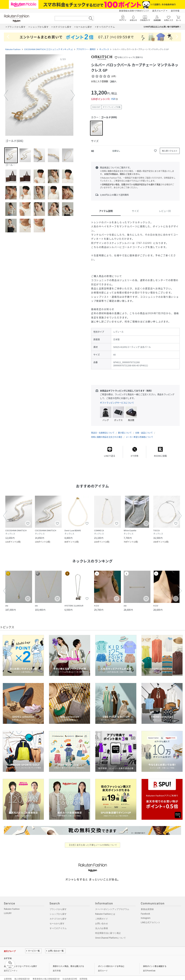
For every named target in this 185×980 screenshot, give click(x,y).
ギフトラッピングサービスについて (117, 403)
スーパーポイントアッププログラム (112, 906)
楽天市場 (175, 11)
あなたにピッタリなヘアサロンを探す (20, 963)
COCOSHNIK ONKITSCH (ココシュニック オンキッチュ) (48, 49)
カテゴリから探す (58, 915)
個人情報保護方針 (22, 975)
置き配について (125, 429)
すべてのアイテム (58, 925)
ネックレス (104, 49)
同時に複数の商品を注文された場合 (107, 433)
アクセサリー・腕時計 (86, 49)
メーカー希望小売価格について (139, 433)
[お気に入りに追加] (155, 151)
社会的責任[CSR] (70, 975)
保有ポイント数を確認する (155, 963)
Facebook (145, 910)
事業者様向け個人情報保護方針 (46, 975)
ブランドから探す (58, 906)
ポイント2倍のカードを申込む (111, 963)
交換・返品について (144, 429)
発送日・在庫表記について (103, 429)
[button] (39, 95)
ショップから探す (58, 910)
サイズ (135, 211)
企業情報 (8, 975)
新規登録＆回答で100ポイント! (134, 11)
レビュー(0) (165, 211)
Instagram (146, 915)
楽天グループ (159, 11)
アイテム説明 (106, 211)
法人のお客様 (102, 925)
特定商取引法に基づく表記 (108, 930)
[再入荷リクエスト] (170, 151)
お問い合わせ (102, 920)
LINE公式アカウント (151, 919)
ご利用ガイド (102, 915)
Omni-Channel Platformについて (110, 934)
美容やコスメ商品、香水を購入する (68, 963)
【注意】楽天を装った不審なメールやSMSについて (93, 841)
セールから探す (57, 920)
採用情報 (83, 975)
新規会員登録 (147, 906)
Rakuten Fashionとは (105, 910)
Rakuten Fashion (13, 49)
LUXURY (8, 910)
